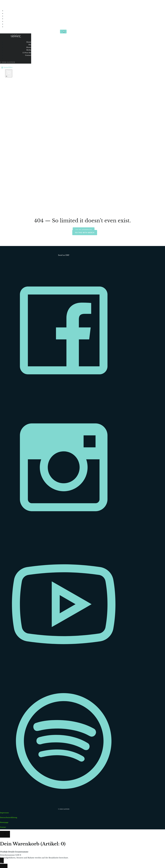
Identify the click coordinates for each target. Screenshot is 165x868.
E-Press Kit (61, 21)
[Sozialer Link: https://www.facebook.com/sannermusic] (64, 394)
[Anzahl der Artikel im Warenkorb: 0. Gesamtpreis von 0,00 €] (9, 73)
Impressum (4, 813)
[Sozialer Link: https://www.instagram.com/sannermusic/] (64, 531)
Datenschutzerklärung (9, 818)
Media (64, 19)
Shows (63, 16)
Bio (65, 13)
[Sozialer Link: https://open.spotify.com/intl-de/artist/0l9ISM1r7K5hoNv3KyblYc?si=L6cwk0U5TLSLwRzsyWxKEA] (64, 805)
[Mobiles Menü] (63, 31)
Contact (63, 24)
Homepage (4, 822)
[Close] (5, 834)
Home (64, 11)
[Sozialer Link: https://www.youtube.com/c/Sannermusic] (64, 668)
